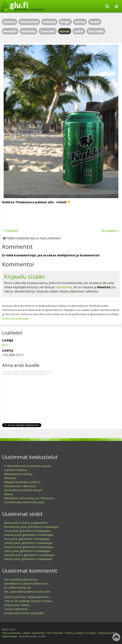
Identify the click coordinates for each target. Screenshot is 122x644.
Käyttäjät (96, 31)
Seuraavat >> (111, 231)
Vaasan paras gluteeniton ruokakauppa (28, 559)
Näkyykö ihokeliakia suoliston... (23, 482)
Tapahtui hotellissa (15, 470)
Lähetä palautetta (107, 633)
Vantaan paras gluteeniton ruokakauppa (28, 535)
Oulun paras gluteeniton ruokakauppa (27, 551)
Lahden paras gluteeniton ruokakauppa (28, 543)
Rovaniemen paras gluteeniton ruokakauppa (31, 527)
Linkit (79, 31)
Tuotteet (48, 31)
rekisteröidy (63, 287)
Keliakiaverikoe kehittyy (18, 474)
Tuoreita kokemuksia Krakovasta (24, 502)
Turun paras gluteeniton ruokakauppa (27, 531)
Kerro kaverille (55, 633)
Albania (8, 494)
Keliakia (49, 22)
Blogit (65, 22)
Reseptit (10, 31)
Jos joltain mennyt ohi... (18, 588)
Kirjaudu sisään (24, 276)
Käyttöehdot (39, 633)
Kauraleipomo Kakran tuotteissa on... (27, 583)
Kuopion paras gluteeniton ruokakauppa (29, 547)
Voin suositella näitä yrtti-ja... (21, 579)
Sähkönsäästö (9, 636)
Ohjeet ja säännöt (74, 633)
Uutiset (26, 633)
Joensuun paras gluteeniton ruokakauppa (29, 555)
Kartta (80, 22)
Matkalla (29, 31)
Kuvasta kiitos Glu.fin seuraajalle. (24, 613)
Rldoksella (10, 478)
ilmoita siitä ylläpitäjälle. (16, 319)
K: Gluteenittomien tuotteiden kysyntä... (28, 466)
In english (91, 633)
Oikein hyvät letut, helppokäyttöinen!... (27, 597)
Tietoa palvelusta (11, 633)
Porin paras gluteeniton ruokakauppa (27, 539)
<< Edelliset (10, 231)
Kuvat (65, 31)
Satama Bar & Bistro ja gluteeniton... (26, 523)
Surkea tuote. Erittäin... (18, 605)
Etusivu (9, 22)
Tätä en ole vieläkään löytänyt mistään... (29, 601)
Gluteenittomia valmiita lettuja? (23, 490)
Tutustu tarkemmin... (17, 609)
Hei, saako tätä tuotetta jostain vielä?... (28, 592)
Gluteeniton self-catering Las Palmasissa (29, 498)
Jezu (5, 345)
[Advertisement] (61, 216)
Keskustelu (29, 22)
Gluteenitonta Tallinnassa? (20, 486)
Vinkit (95, 22)
